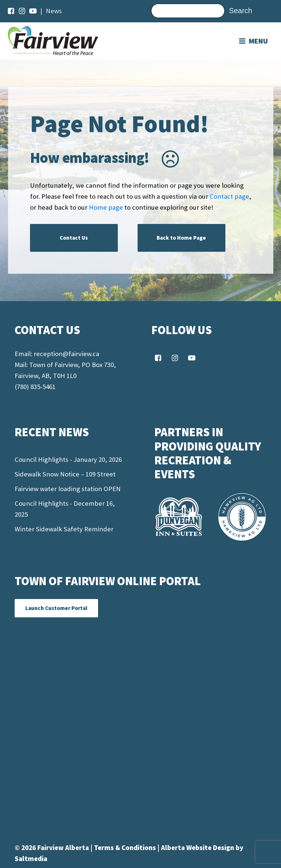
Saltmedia (31, 859)
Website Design (211, 848)
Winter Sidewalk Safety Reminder (64, 529)
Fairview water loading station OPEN (68, 489)
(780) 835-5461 (35, 387)
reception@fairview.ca (66, 354)
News (54, 11)
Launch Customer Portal (56, 608)
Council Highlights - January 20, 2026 (68, 459)
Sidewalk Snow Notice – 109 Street (65, 474)
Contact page (229, 196)
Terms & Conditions (126, 848)
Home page (106, 207)
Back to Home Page (181, 238)
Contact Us (74, 238)
